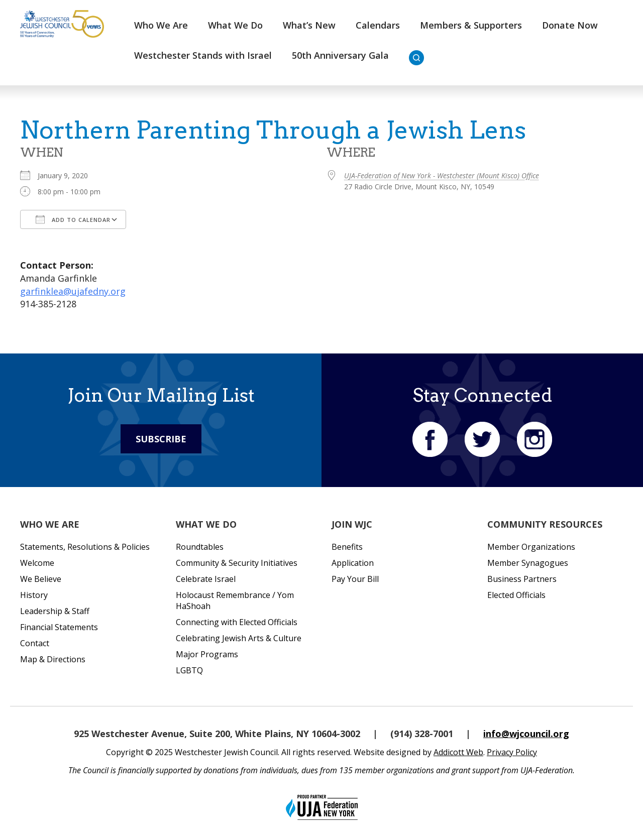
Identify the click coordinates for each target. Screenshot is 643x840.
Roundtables (200, 547)
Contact (35, 643)
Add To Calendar (73, 219)
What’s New (309, 25)
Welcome (37, 563)
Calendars (378, 25)
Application (353, 563)
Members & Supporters (471, 25)
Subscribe (161, 439)
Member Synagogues (528, 563)
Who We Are (161, 25)
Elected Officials (516, 595)
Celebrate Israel (206, 579)
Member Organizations (531, 547)
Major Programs (207, 654)
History (34, 595)
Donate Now (570, 25)
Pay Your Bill (355, 579)
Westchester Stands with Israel (203, 55)
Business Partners (522, 579)
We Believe (41, 579)
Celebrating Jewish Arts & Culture (239, 638)
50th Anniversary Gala (340, 55)
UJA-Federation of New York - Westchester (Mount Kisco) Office (442, 175)
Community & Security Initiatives (237, 563)
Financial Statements (59, 627)
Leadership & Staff (55, 611)
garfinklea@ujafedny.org (73, 291)
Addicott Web (458, 752)
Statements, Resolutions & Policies (85, 547)
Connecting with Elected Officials (237, 622)
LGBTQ (189, 670)
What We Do (235, 25)
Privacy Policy (512, 752)
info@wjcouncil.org (526, 734)
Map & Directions (53, 659)
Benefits (347, 547)
